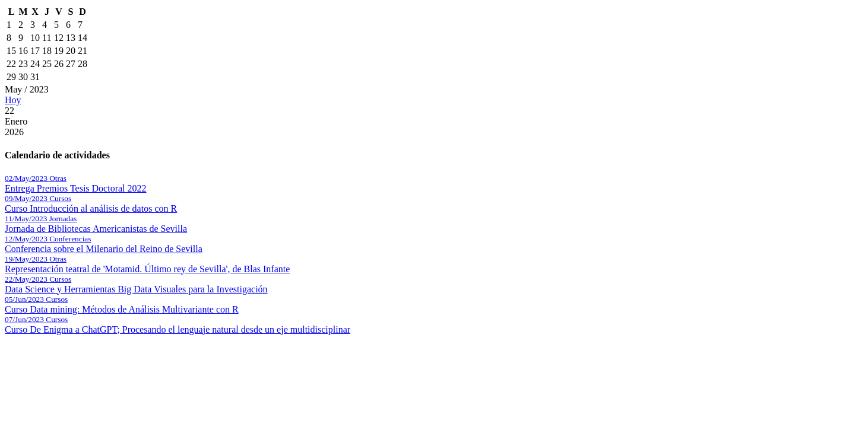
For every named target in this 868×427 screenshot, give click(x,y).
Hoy (13, 100)
